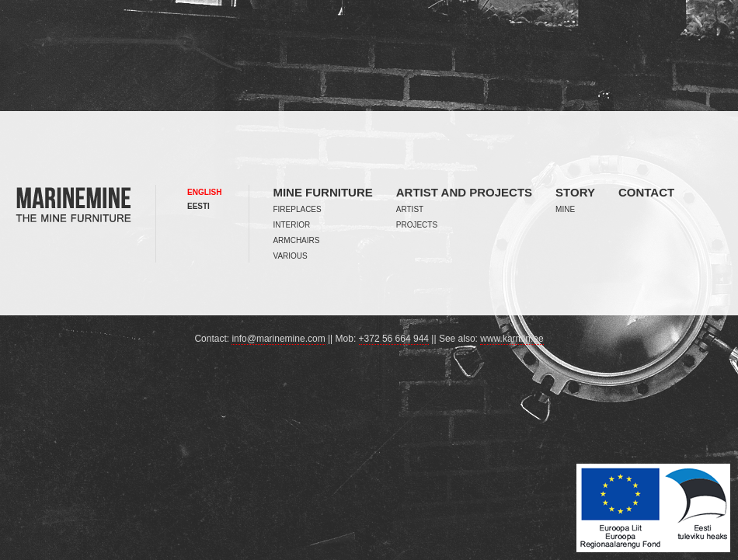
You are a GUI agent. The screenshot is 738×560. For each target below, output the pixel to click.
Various (290, 256)
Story (575, 192)
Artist (410, 209)
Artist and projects (464, 192)
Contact (646, 192)
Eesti (198, 206)
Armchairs (296, 240)
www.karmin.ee (512, 339)
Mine (565, 209)
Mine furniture (322, 192)
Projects (417, 225)
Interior (291, 225)
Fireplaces (297, 209)
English (204, 192)
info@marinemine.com (278, 339)
